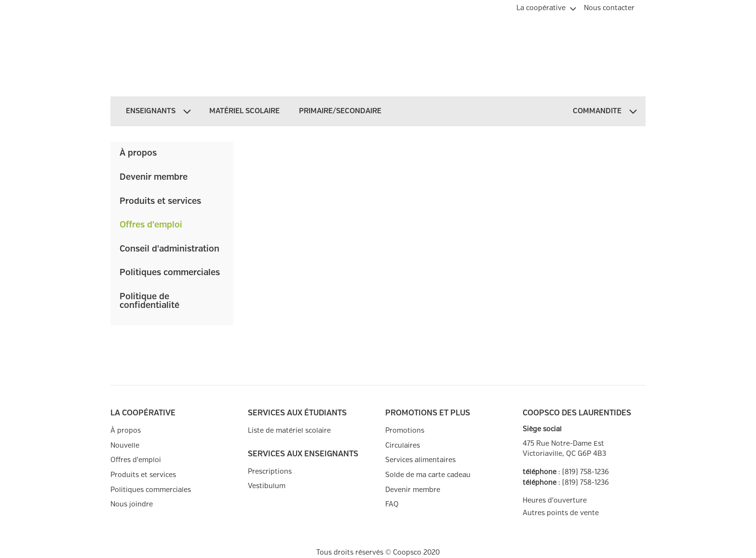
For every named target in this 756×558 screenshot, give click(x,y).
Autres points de (561, 513)
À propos (138, 153)
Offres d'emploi (151, 225)
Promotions (405, 431)
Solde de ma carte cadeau (428, 475)
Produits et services (160, 201)
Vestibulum (267, 486)
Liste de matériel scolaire (289, 431)
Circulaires (403, 445)
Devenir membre (154, 177)
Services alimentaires (420, 460)
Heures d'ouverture (555, 500)
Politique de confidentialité (149, 301)
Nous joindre (132, 504)
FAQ (392, 504)
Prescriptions (270, 472)
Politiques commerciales (170, 273)
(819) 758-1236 (586, 472)
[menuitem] (546, 7)
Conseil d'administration (169, 249)
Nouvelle (125, 445)
